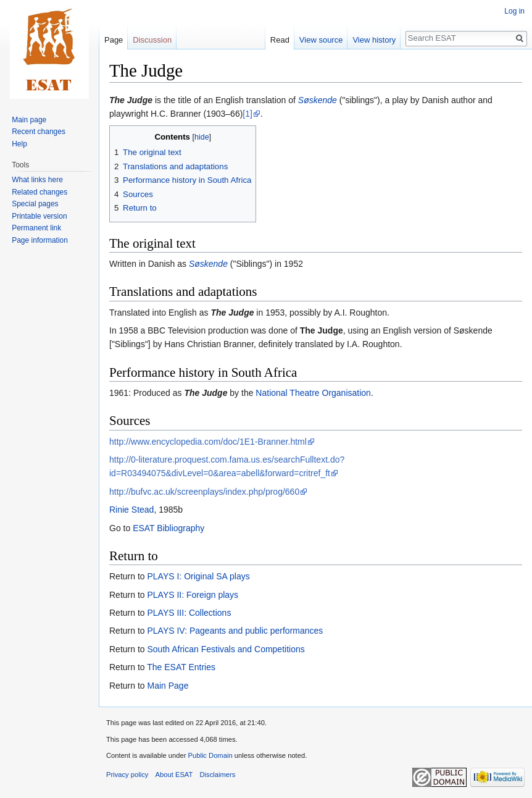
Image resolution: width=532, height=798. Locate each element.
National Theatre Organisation (313, 393)
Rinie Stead (131, 510)
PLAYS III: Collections (189, 613)
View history (374, 40)
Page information (40, 240)
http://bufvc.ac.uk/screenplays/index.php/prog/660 (204, 492)
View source (321, 40)
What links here (37, 180)
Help (19, 144)
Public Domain (210, 755)
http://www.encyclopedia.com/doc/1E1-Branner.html (208, 442)
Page (114, 40)
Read (280, 40)
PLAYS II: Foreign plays (193, 595)
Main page (29, 120)
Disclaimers (218, 775)
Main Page (168, 686)
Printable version (39, 216)
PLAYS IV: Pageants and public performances (235, 631)
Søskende (318, 100)
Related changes (39, 192)
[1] (247, 114)
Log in (514, 11)
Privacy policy (127, 775)
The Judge (131, 100)
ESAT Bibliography (168, 528)
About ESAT (174, 775)
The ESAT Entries (181, 667)
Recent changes (39, 132)
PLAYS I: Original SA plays (198, 576)
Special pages (35, 204)
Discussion (152, 40)
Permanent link (36, 228)
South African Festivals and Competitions (226, 649)
